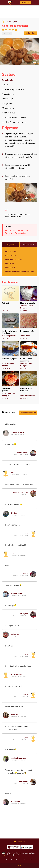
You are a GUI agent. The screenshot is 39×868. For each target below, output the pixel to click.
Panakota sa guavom (10, 385)
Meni (19, 865)
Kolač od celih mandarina (29, 355)
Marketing (10, 855)
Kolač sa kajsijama (10, 355)
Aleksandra (23, 781)
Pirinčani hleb (11, 251)
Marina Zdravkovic (19, 758)
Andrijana (24, 614)
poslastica (22, 233)
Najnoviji (11, 245)
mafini (10, 233)
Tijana (26, 573)
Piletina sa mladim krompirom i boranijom (19, 271)
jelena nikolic (23, 452)
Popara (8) (9, 263)
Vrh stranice (19, 842)
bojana (14, 22)
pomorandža (25, 230)
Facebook (6, 860)
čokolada (12, 230)
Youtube (19, 860)
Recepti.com (4, 854)
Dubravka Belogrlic (20, 493)
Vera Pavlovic (16, 674)
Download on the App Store (13, 847)
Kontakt (16, 855)
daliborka (15, 634)
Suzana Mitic (16, 594)
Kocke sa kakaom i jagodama (10, 326)
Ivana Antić (15, 714)
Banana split (10, 267)
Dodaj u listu (30, 33)
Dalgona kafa (11, 255)
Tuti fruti (10, 299)
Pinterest (33, 860)
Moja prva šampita (29, 299)
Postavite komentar (28, 413)
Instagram (26, 860)
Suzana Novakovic (18, 432)
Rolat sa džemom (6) (14, 259)
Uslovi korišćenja (30, 853)
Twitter (13, 860)
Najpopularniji (28, 245)
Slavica (14, 513)
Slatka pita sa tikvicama (29, 385)
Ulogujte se (26, 3)
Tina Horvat (16, 801)
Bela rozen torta (29, 326)
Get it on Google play (27, 847)
